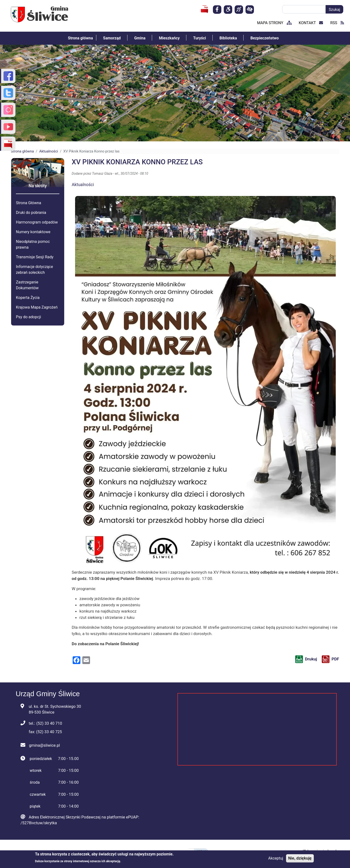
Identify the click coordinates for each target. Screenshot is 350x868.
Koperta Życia (28, 298)
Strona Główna (29, 203)
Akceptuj (276, 858)
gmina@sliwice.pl (44, 745)
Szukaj (334, 10)
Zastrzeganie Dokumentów (27, 285)
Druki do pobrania (31, 213)
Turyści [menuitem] (199, 38)
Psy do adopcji (28, 317)
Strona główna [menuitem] (80, 38)
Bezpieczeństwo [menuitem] (264, 38)
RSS (337, 23)
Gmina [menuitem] (140, 38)
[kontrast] (250, 10)
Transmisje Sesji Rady (35, 257)
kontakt (311, 23)
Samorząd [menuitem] (112, 38)
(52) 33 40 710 (49, 723)
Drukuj (311, 659)
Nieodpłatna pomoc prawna (33, 244)
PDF (335, 659)
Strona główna (22, 151)
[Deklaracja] (228, 10)
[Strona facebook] (217, 10)
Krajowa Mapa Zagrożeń (37, 307)
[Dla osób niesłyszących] (239, 10)
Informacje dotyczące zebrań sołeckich (34, 270)
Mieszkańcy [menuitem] (169, 38)
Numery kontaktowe (33, 232)
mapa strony (274, 23)
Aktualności (49, 151)
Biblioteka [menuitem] (228, 38)
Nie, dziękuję (300, 858)
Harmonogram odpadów (37, 222)
